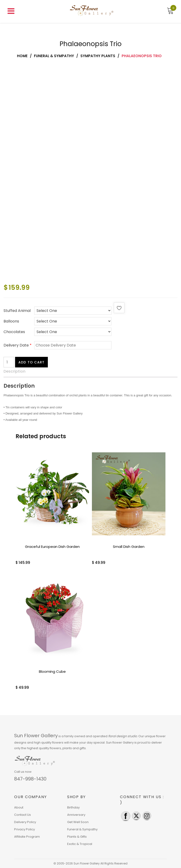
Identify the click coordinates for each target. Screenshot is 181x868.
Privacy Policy (25, 829)
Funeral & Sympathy (54, 56)
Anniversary (76, 815)
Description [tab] (14, 371)
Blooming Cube (52, 671)
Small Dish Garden (129, 547)
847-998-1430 (30, 779)
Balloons (11, 321)
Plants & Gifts (77, 837)
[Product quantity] (9, 362)
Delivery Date (18, 345)
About (19, 807)
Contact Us (23, 815)
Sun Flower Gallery (36, 736)
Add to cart (31, 362)
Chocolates (14, 332)
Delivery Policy (25, 822)
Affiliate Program (27, 837)
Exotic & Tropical (80, 844)
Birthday (73, 807)
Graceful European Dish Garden (52, 547)
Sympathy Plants (98, 56)
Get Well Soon (78, 822)
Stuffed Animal (17, 311)
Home (22, 56)
